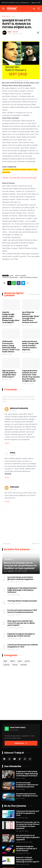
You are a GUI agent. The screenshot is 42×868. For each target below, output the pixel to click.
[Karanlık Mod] (34, 9)
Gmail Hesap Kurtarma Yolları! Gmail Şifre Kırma (27, 795)
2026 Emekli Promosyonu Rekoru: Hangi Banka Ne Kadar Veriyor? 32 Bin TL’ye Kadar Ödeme (11, 347)
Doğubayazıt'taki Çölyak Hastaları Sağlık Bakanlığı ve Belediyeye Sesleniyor (22, 590)
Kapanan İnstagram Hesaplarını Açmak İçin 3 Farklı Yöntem (21, 635)
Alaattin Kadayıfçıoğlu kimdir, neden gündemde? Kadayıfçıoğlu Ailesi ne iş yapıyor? (11, 317)
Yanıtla (7, 443)
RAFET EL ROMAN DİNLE (10, 278)
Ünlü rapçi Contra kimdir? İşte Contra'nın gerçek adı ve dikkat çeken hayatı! (21, 623)
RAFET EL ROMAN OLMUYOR (29, 278)
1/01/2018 (13, 489)
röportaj (6, 665)
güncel (27, 661)
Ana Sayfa (6, 16)
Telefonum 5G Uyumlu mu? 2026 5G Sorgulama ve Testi (23, 646)
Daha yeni (7, 543)
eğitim (12, 661)
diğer (5, 661)
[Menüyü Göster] (3, 9)
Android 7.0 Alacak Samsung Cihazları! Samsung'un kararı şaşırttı (28, 860)
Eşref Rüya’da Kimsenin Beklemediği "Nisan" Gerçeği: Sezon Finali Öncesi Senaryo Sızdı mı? (31, 317)
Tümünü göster (34, 294)
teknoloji (24, 665)
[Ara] (39, 9)
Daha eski (35, 543)
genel (13, 16)
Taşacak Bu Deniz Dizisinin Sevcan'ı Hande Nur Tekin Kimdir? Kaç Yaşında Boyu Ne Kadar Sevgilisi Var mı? (31, 376)
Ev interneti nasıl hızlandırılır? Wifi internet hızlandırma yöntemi (22, 611)
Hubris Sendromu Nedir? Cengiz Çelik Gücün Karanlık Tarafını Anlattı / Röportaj (30, 345)
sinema (15, 665)
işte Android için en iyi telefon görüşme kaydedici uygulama (20, 578)
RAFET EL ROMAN (21, 276)
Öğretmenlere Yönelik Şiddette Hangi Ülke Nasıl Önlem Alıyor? (9, 374)
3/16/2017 (13, 455)
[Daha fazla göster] (28, 283)
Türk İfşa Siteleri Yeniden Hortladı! (22, 601)
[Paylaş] (38, 33)
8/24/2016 (13, 410)
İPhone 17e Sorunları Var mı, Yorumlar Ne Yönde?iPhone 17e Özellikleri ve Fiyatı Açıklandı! (28, 825)
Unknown (14, 487)
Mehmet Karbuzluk (19, 408)
